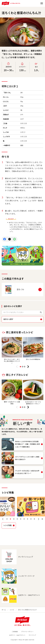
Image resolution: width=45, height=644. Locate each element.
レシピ (12, 610)
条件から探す (8, 319)
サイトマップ (32, 635)
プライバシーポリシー (27, 632)
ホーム (4, 610)
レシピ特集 (8, 525)
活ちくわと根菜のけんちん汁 (27, 610)
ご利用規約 (15, 632)
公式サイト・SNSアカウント (17, 635)
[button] (20, 367)
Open (42, 3)
